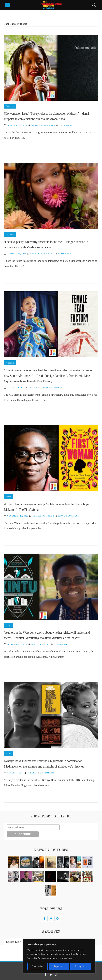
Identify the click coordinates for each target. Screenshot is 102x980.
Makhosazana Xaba (43, 125)
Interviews (10, 235)
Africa (8, 497)
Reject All (59, 966)
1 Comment (65, 254)
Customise (38, 966)
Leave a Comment (52, 388)
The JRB (33, 388)
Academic (10, 106)
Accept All (81, 966)
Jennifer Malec (41, 644)
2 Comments (66, 125)
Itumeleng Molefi (43, 516)
